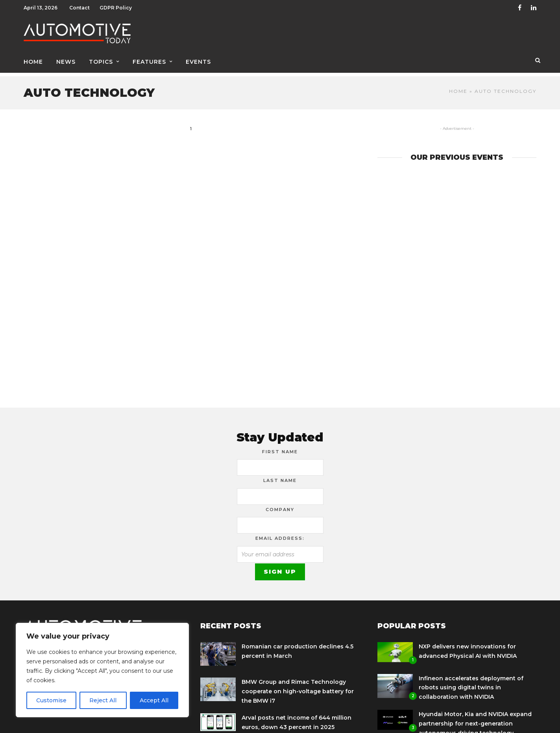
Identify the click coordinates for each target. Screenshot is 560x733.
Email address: (280, 534)
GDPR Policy (116, 8)
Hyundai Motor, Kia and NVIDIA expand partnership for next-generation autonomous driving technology (475, 720)
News (66, 62)
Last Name (280, 476)
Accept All (154, 700)
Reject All (103, 700)
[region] (102, 670)
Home (33, 62)
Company (280, 506)
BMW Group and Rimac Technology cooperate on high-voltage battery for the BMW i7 (298, 687)
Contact (79, 8)
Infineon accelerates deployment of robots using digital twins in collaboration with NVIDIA (471, 684)
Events (198, 62)
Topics (101, 62)
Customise (51, 700)
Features (149, 62)
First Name (280, 448)
